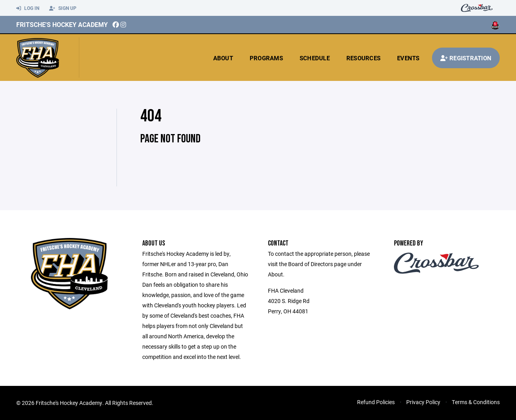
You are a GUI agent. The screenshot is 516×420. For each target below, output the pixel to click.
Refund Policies (376, 402)
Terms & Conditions (476, 402)
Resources (363, 58)
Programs (266, 58)
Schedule (315, 58)
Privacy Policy (423, 402)
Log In (28, 8)
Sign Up (63, 8)
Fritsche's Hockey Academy (62, 24)
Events (408, 58)
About (223, 58)
